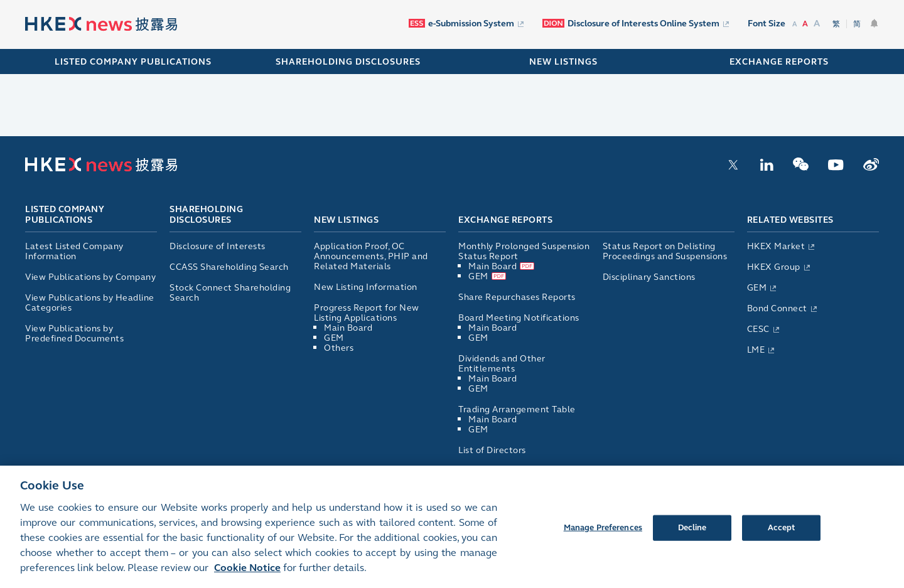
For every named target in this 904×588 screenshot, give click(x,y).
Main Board (348, 328)
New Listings (346, 220)
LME (756, 350)
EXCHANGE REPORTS (779, 62)
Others (339, 348)
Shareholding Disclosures (206, 215)
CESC (758, 329)
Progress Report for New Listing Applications (367, 313)
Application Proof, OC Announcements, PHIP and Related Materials (371, 256)
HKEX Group (774, 267)
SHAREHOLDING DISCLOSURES (348, 62)
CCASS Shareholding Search (229, 267)
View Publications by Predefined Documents (74, 334)
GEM (334, 338)
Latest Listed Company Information (74, 251)
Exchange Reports (505, 220)
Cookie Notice (247, 575)
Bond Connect (777, 308)
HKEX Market (776, 246)
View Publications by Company (90, 277)
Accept (782, 535)
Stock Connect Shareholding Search (230, 293)
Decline (692, 535)
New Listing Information (366, 287)
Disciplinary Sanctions (649, 277)
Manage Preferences (603, 535)
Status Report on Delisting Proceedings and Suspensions (665, 251)
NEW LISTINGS (563, 62)
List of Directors (492, 450)
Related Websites (790, 220)
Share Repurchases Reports (517, 297)
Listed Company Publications (133, 62)
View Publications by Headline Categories (90, 303)
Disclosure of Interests (218, 246)
